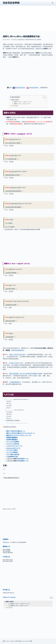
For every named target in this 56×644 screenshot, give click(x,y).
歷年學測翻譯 (7, 550)
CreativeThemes (26, 641)
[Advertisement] (28, 20)
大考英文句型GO (14, 363)
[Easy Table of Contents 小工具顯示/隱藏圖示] (51, 597)
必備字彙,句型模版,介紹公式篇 (19, 435)
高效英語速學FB (20, 88)
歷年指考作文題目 (8, 561)
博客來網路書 (18, 350)
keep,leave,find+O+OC (13, 448)
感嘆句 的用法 (15, 100)
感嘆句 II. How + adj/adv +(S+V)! (22, 104)
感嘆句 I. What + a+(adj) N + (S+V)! (23, 102)
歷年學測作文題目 (8, 560)
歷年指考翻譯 (7, 551)
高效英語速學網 (11, 3)
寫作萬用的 (12, 450)
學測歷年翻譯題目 (12, 438)
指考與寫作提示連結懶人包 (21, 433)
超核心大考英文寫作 (16, 355)
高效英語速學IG (34, 88)
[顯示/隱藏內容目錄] (43, 97)
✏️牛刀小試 (14, 106)
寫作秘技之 (13, 444)
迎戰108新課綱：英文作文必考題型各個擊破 (23, 374)
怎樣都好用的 (14, 446)
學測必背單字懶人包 (8, 593)
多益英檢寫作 (21, 40)
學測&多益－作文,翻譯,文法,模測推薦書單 (14, 542)
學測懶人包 (16, 431)
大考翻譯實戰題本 (15, 382)
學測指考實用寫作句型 (31, 40)
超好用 (13, 454)
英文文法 (15, 40)
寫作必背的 (12, 452)
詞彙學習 (39, 40)
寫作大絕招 (13, 442)
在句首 (23, 459)
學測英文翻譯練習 (8, 553)
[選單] (53, 3)
